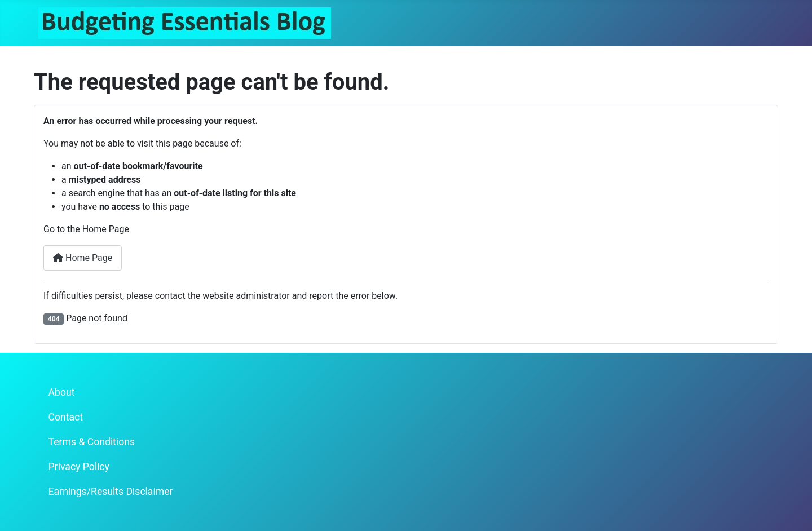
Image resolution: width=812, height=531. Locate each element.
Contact (66, 417)
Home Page (83, 258)
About (62, 392)
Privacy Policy (79, 467)
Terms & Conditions (92, 442)
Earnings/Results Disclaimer (111, 492)
